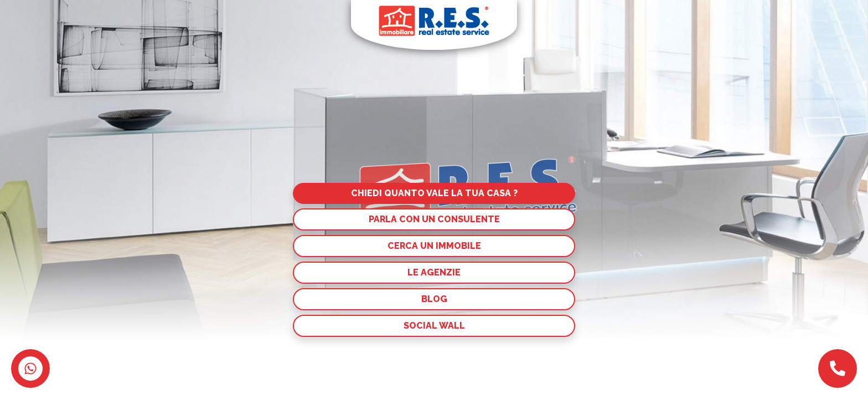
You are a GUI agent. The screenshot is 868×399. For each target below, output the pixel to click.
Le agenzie (434, 272)
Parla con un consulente (434, 219)
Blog (434, 299)
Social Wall (434, 326)
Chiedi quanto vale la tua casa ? (434, 193)
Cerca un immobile (434, 246)
